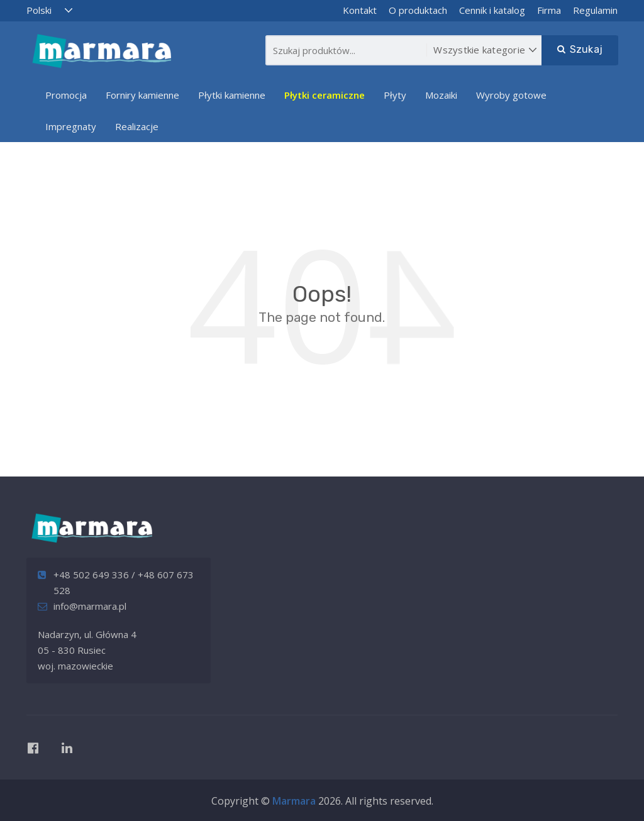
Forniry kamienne (142, 95)
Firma (549, 10)
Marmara (294, 801)
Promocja (66, 95)
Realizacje (137, 126)
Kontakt (360, 10)
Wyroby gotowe (511, 95)
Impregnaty (71, 126)
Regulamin (595, 10)
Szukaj (580, 49)
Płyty (395, 95)
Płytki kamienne (232, 95)
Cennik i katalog (492, 10)
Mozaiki (441, 95)
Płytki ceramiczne (325, 95)
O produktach (418, 10)
